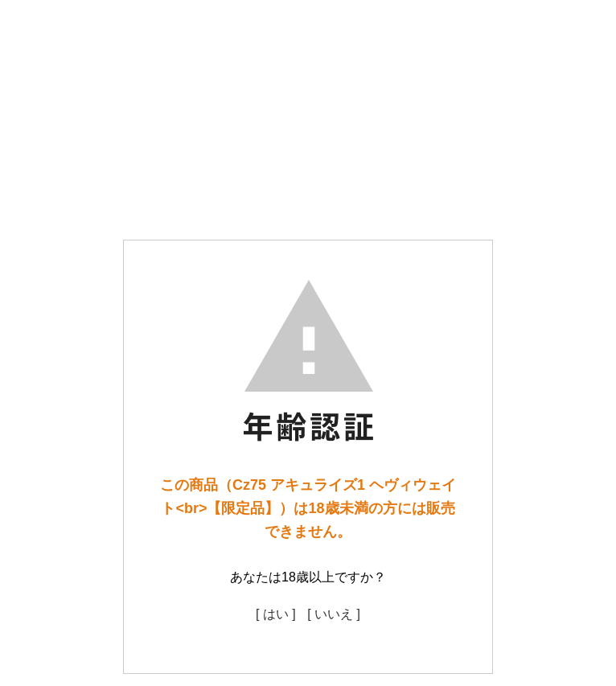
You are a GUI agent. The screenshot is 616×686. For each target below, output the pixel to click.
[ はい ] (276, 614)
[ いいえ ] (334, 614)
